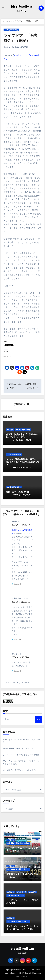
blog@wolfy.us (22, 7)
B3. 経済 (10, 430)
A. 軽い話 (11, 840)
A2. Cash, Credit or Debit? (18, 869)
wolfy (12, 47)
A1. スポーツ (22, 892)
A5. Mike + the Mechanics (18, 843)
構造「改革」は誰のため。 (18, 492)
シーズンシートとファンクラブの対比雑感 (21, 755)
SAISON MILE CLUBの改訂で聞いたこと (20, 748)
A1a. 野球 (33, 892)
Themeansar (22, 976)
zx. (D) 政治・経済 (11, 30)
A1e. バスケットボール (16, 895)
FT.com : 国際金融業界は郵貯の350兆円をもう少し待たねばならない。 (22, 462)
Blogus (35, 973)
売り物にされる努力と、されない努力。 (20, 770)
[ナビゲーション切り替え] (3, 8)
